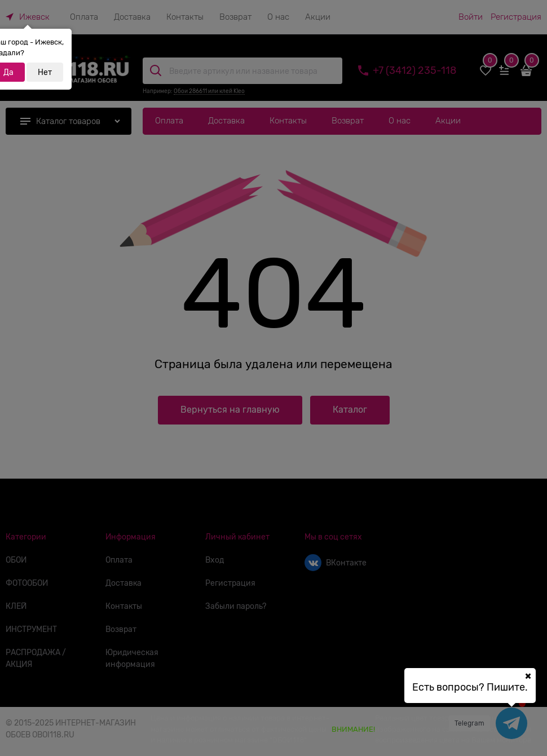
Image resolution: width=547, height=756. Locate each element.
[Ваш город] (528, 676)
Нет (45, 72)
